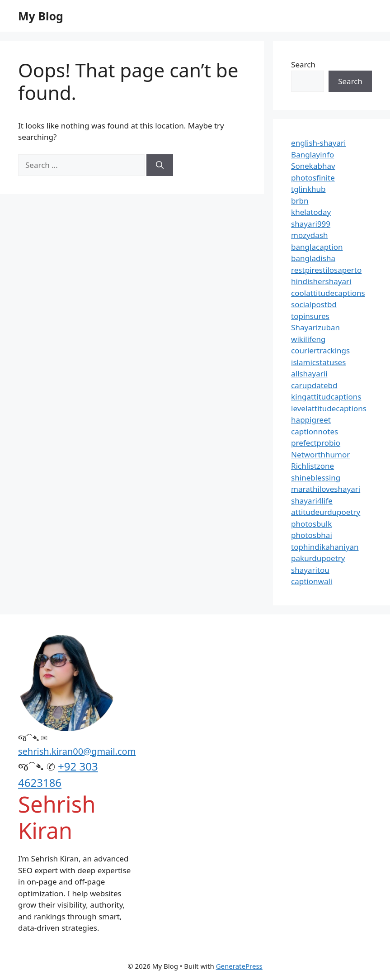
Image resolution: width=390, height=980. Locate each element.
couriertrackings (320, 350)
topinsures (310, 316)
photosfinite (313, 178)
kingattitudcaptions (326, 397)
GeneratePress (239, 966)
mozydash (309, 235)
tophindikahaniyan (325, 547)
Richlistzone (312, 466)
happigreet (311, 420)
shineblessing (316, 478)
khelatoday (311, 212)
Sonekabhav (313, 166)
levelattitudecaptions (329, 408)
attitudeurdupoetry (326, 512)
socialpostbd (314, 304)
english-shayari (318, 143)
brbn (300, 201)
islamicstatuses (318, 362)
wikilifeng (308, 339)
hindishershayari (321, 281)
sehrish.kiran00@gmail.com (77, 751)
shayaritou (310, 570)
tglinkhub (308, 189)
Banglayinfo (312, 155)
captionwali (312, 581)
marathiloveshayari (326, 489)
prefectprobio (316, 443)
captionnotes (315, 431)
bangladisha (313, 258)
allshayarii (309, 373)
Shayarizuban (315, 327)
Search (303, 64)
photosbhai (312, 535)
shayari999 (311, 224)
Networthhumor (320, 454)
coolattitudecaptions (328, 293)
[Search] (160, 165)
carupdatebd (314, 385)
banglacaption (317, 247)
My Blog (41, 16)
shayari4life (312, 501)
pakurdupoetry (318, 558)
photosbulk (311, 524)
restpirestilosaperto (326, 270)
